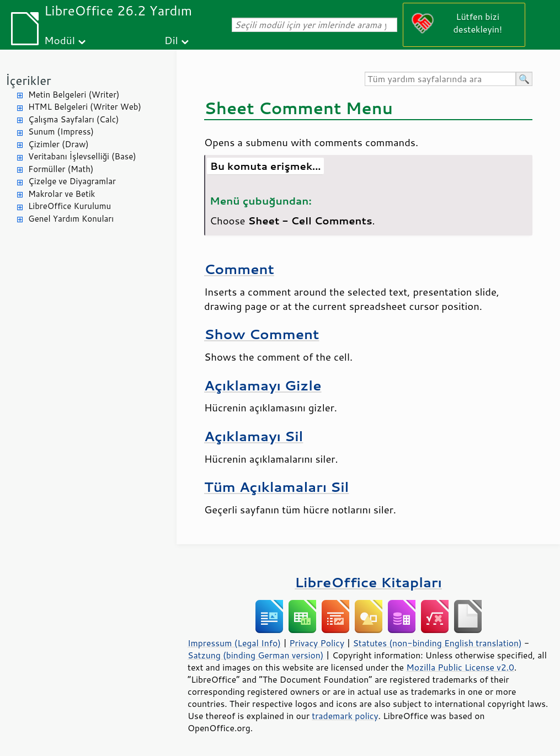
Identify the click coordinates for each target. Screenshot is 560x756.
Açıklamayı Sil (254, 436)
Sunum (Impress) (61, 132)
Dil (171, 40)
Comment (239, 269)
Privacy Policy (317, 643)
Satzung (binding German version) (256, 655)
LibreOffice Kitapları (368, 582)
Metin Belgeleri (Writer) (74, 95)
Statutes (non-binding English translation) (437, 643)
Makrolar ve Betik (62, 194)
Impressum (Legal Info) (234, 643)
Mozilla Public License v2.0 (460, 667)
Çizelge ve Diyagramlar (72, 181)
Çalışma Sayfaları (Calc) (73, 119)
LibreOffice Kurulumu (70, 206)
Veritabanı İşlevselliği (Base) (82, 156)
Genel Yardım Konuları (71, 219)
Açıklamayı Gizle (263, 385)
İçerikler (28, 80)
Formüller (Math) (61, 169)
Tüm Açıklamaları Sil (276, 487)
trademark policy (345, 716)
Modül (60, 40)
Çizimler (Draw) (58, 144)
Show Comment (262, 334)
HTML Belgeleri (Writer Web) (85, 107)
